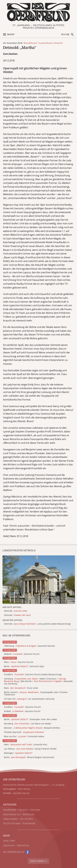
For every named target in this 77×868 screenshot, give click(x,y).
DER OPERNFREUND (14, 779)
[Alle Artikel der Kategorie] (39, 579)
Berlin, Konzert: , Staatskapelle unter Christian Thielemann (36, 694)
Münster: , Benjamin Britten (32, 728)
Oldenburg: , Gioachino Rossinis (29, 646)
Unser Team (9, 841)
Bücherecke (29, 814)
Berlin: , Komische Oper (24, 666)
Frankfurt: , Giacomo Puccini (22, 707)
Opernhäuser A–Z (12, 814)
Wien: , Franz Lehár (21, 688)
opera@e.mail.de (21, 793)
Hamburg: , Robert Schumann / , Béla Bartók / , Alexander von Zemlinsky (38, 681)
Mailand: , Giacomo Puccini (22, 654)
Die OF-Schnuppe (12, 823)
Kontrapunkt (29, 823)
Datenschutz (23, 845)
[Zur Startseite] (38, 12)
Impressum (9, 845)
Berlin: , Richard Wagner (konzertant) (29, 757)
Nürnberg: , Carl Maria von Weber (28, 724)
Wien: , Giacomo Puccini (19, 662)
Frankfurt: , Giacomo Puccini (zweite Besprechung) (33, 675)
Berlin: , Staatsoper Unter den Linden (30, 719)
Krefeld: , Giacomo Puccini (22, 711)
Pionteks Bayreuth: (24, 732)
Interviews (35, 810)
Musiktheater (31, 43)
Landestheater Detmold (51, 43)
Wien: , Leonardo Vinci (26, 745)
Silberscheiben (11, 819)
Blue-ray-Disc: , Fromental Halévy (24, 737)
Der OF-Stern (27, 819)
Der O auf (14, 852)
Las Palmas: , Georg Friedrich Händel (30, 749)
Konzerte (23, 810)
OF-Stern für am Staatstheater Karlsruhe (29, 699)
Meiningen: (18, 753)
